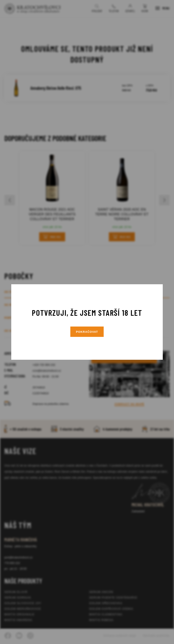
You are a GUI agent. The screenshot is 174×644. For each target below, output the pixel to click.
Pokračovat (87, 332)
